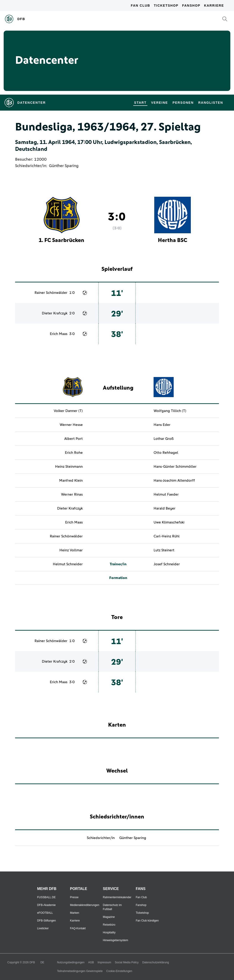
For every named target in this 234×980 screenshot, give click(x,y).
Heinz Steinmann (69, 467)
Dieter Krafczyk (55, 313)
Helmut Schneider (68, 564)
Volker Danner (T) (68, 411)
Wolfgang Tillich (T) (170, 411)
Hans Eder (162, 425)
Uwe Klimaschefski (169, 522)
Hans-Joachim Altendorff (174, 481)
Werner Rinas (72, 494)
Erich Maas (59, 334)
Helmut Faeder (166, 494)
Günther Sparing (64, 166)
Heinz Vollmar (71, 550)
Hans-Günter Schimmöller (175, 467)
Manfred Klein (71, 481)
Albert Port (73, 439)
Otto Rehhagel (166, 453)
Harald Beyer (165, 508)
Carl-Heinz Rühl (167, 536)
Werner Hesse (71, 425)
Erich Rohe (74, 453)
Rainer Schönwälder (51, 293)
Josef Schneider (167, 564)
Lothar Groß (164, 439)
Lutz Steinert (164, 550)
